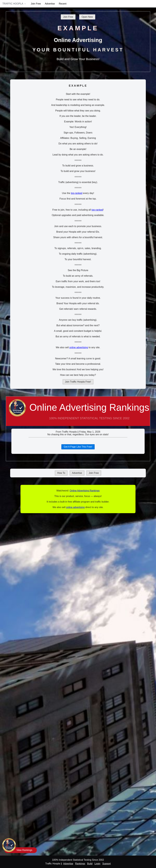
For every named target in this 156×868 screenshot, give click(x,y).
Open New (87, 17)
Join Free (36, 4)
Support (106, 864)
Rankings (80, 864)
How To (61, 473)
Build (90, 864)
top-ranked (77, 193)
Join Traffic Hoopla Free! (78, 382)
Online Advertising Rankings (78, 414)
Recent (63, 4)
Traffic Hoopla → (14, 4)
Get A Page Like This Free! (78, 447)
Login (97, 864)
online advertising (79, 347)
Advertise (50, 4)
